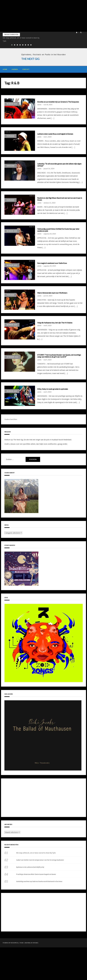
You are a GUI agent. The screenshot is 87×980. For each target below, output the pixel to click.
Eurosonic (11, 166)
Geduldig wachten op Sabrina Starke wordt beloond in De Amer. (39, 881)
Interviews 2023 (12, 357)
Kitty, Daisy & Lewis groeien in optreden (53, 389)
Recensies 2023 (12, 231)
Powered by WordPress (10, 943)
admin (39, 105)
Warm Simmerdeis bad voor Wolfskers (52, 293)
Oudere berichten (11, 419)
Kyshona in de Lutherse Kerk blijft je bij (30, 867)
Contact (26, 69)
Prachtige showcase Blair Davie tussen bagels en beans (36, 874)
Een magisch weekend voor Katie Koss (52, 263)
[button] (77, 32)
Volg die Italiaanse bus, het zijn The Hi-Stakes (55, 323)
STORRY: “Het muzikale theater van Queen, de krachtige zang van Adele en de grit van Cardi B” (59, 356)
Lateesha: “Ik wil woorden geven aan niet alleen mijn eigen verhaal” (59, 165)
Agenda (15, 69)
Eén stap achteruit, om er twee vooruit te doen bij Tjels (36, 853)
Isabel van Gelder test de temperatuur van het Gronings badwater (40, 860)
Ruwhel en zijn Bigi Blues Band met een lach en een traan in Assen (60, 199)
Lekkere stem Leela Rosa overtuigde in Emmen (55, 134)
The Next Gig (30, 59)
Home (5, 69)
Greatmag (28, 943)
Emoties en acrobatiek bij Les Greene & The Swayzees (58, 102)
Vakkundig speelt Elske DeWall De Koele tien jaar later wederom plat (58, 230)
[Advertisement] (43, 16)
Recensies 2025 (12, 104)
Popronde (10, 136)
